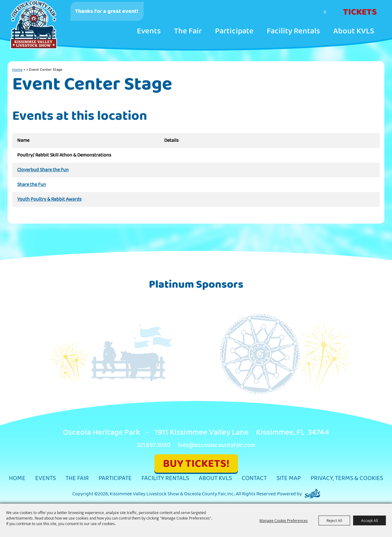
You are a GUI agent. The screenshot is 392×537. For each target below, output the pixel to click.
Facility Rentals (293, 31)
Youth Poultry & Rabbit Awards (49, 199)
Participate (234, 31)
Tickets (360, 12)
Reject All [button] (334, 520)
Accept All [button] (369, 520)
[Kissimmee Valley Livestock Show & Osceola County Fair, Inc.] (34, 25)
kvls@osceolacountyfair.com (217, 445)
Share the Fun (32, 185)
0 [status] (325, 12)
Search (301, 13)
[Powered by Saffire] (312, 494)
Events (149, 31)
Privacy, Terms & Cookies (347, 478)
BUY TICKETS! (196, 464)
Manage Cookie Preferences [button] (284, 520)
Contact (254, 478)
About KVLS (354, 31)
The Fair (188, 31)
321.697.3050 (154, 445)
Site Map (289, 478)
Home (17, 70)
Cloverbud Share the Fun (43, 170)
